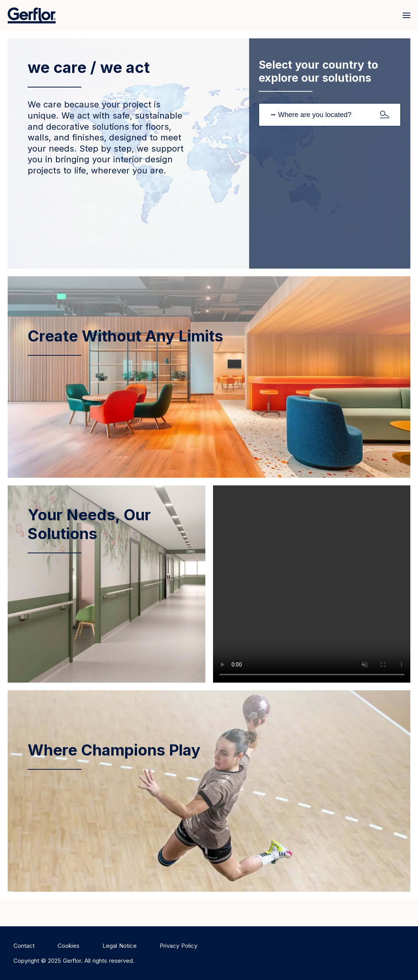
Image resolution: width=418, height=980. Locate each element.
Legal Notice (120, 946)
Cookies (69, 946)
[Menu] (405, 15)
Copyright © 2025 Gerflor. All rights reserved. (74, 961)
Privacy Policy (178, 946)
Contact (24, 946)
